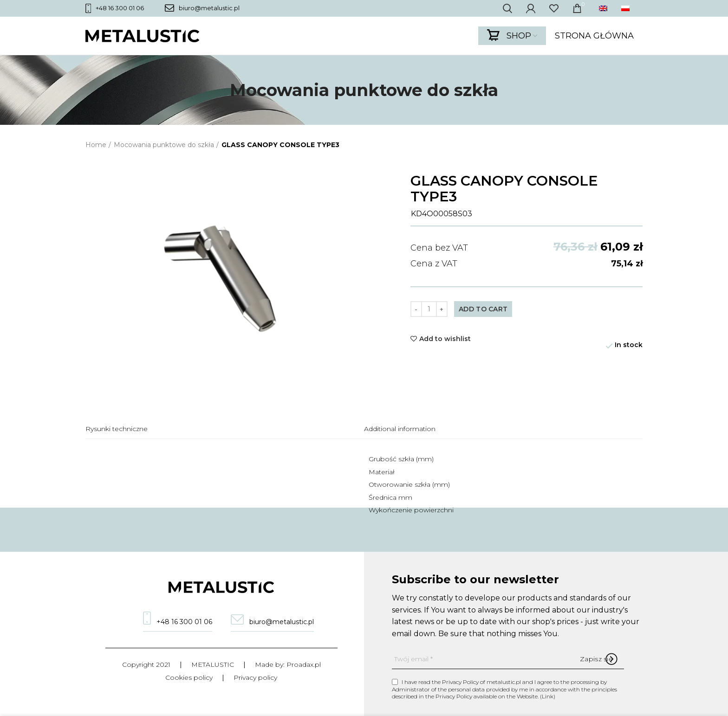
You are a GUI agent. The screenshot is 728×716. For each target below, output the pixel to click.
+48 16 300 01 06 (115, 8)
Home (96, 145)
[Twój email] (508, 659)
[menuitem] (605, 9)
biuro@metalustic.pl (202, 8)
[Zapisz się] (596, 659)
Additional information (400, 429)
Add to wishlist (445, 339)
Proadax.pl (304, 664)
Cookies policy (189, 677)
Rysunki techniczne (117, 429)
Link (548, 696)
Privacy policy (255, 677)
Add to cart (483, 309)
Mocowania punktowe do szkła (164, 145)
